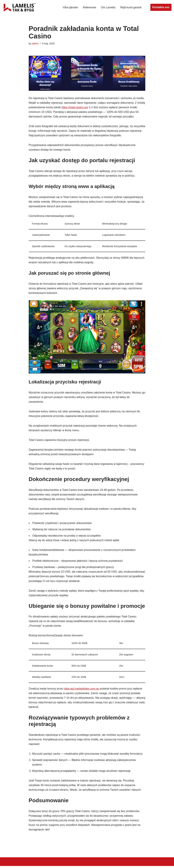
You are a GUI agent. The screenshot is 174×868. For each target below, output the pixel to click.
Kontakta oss (161, 7)
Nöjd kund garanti (131, 7)
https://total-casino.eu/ (83, 107)
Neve (6, 864)
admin (35, 44)
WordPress (33, 864)
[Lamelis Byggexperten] (20, 7)
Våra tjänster (70, 7)
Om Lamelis (108, 7)
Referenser (89, 7)
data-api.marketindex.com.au (82, 690)
